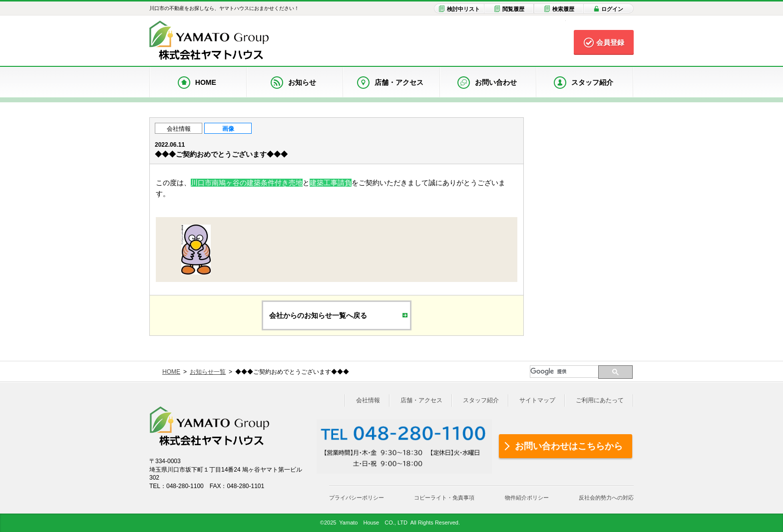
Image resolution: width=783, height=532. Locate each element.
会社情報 (179, 129)
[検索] (564, 372)
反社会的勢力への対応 (606, 498)
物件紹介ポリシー (527, 498)
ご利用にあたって (600, 400)
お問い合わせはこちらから (569, 446)
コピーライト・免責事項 (444, 498)
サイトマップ (537, 400)
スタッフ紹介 (481, 400)
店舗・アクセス (421, 400)
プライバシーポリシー (357, 498)
